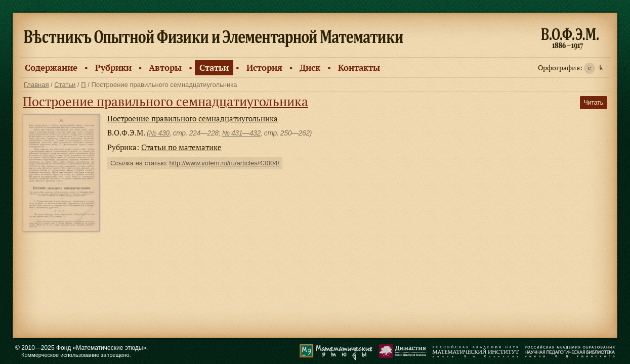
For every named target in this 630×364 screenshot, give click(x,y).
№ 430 (159, 133)
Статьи (214, 67)
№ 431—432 (241, 133)
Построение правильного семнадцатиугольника (165, 101)
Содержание (51, 67)
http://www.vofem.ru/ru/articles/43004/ (224, 163)
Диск (310, 67)
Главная (36, 85)
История (264, 67)
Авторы (165, 67)
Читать (594, 103)
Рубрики (113, 67)
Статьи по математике (181, 147)
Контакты (359, 67)
